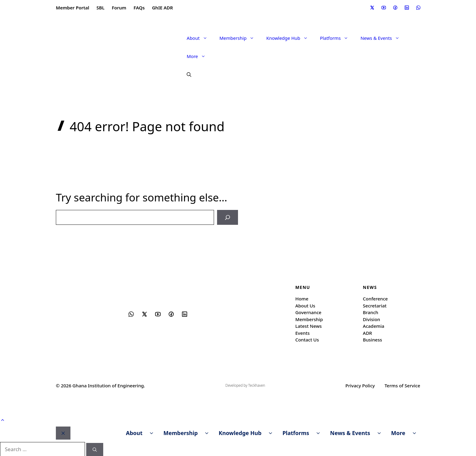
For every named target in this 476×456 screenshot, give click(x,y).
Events (303, 332)
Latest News (309, 326)
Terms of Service (402, 385)
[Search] (228, 217)
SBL (100, 8)
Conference (375, 298)
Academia (374, 326)
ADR (367, 332)
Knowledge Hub (290, 38)
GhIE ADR (163, 8)
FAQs (139, 8)
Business (372, 339)
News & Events (383, 38)
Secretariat (375, 305)
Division (371, 319)
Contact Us (307, 339)
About (200, 38)
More (199, 56)
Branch (371, 312)
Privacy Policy (360, 385)
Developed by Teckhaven (245, 385)
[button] (186, 74)
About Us (305, 305)
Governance (308, 312)
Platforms (337, 38)
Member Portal (73, 8)
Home (302, 298)
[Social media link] (372, 8)
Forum (119, 8)
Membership (240, 38)
